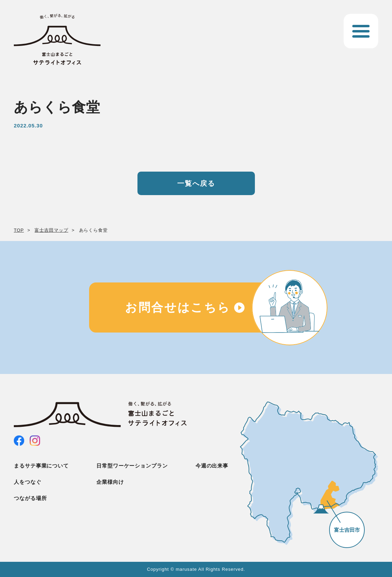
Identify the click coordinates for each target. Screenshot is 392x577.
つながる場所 (30, 498)
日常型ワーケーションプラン (132, 466)
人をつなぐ (28, 482)
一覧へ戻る (196, 183)
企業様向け (110, 482)
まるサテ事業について (41, 466)
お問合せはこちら (178, 307)
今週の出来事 (212, 466)
